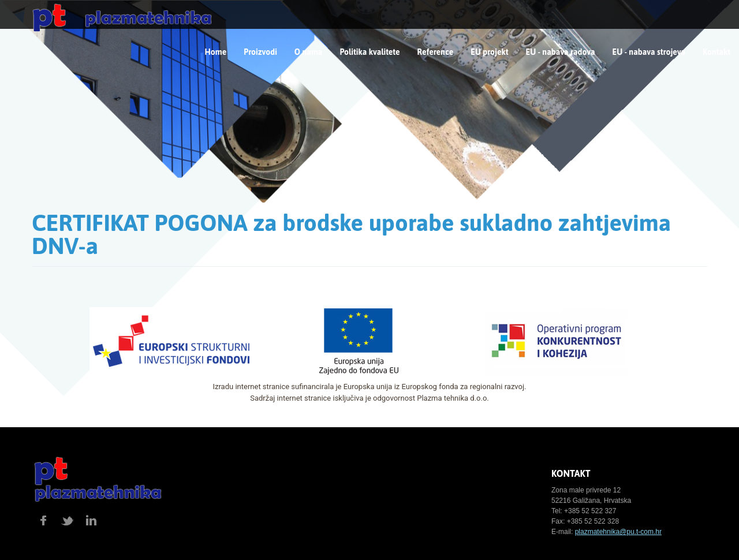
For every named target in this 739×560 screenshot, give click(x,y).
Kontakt (716, 52)
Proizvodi (260, 52)
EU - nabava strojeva (649, 52)
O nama (309, 52)
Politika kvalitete (369, 52)
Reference (436, 52)
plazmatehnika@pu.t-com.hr (618, 532)
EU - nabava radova (561, 52)
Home (216, 52)
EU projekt (489, 52)
